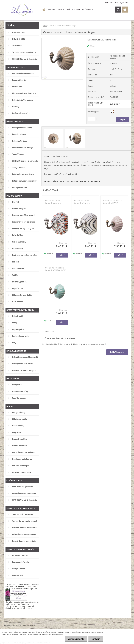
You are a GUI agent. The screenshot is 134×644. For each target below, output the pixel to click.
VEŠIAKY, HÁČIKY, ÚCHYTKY (56, 181)
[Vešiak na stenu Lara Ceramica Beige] (62, 39)
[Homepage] (43, 10)
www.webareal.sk (28, 625)
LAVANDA (52, 10)
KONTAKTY (76, 10)
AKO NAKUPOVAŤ (64, 10)
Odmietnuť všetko (76, 639)
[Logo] (22, 10)
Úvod (45, 26)
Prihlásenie (109, 2)
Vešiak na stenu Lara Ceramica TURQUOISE (55, 269)
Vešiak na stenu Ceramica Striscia (82, 202)
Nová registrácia (121, 2)
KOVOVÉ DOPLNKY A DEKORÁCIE (86, 181)
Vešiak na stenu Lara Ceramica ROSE (113, 202)
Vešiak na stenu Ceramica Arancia (53, 202)
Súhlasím (96, 639)
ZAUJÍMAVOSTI (87, 10)
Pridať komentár (117, 352)
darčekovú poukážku (24, 602)
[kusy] (91, 119)
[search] (118, 10)
